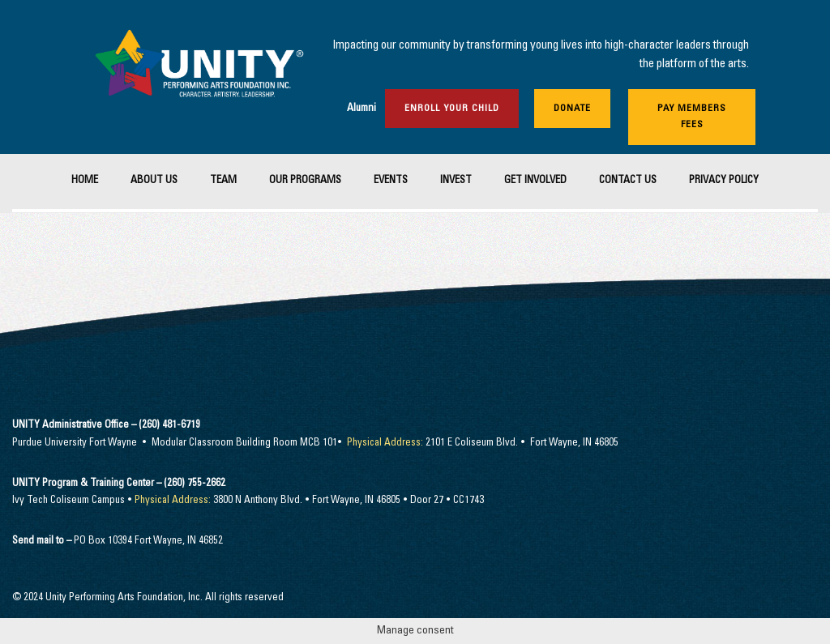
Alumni (362, 109)
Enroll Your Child (452, 109)
